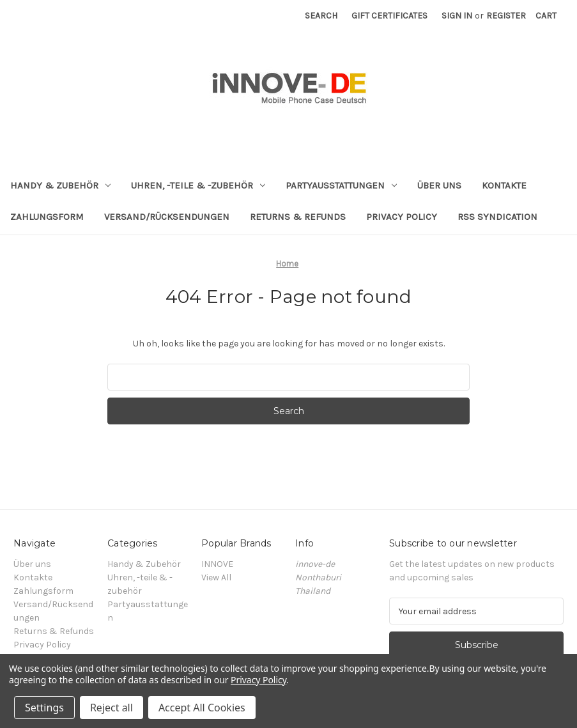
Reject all (112, 708)
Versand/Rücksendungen (167, 217)
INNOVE (217, 564)
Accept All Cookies (202, 708)
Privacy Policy (402, 217)
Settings (44, 708)
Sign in (457, 16)
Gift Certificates (389, 16)
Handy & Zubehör (60, 185)
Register (506, 16)
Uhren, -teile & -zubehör (198, 185)
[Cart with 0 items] (546, 16)
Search (321, 16)
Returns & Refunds (298, 217)
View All (216, 577)
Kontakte (504, 185)
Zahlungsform (47, 217)
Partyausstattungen (341, 185)
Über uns (439, 185)
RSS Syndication (497, 217)
